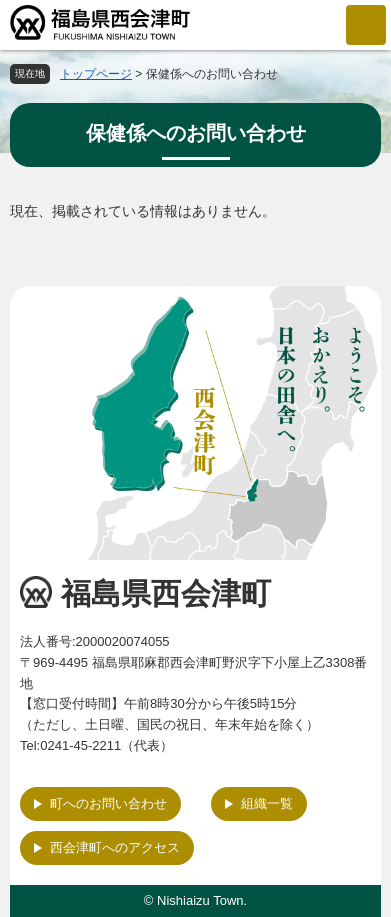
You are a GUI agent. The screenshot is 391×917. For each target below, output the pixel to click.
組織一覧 (267, 803)
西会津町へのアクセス (115, 847)
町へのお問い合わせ (108, 803)
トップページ (96, 74)
